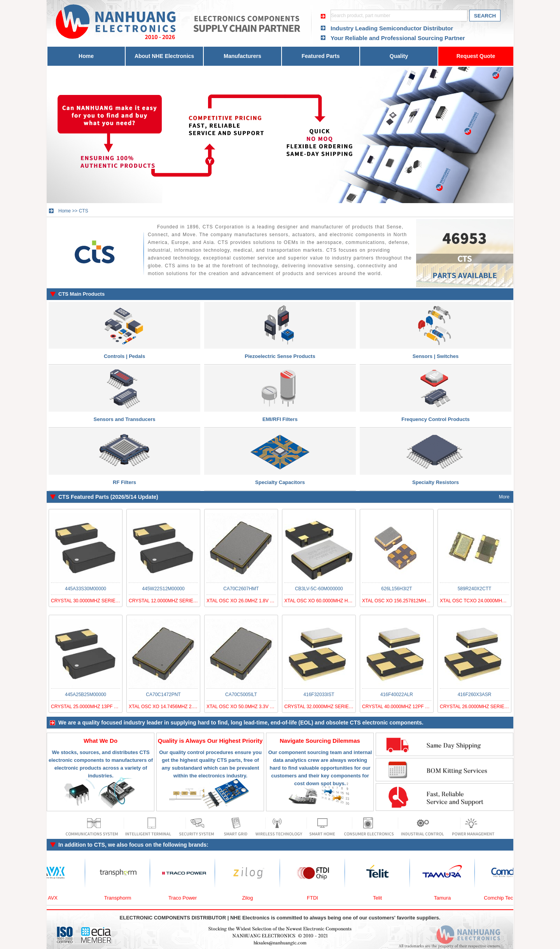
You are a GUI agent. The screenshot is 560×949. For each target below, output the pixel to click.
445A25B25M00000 (86, 695)
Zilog (250, 898)
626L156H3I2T (396, 589)
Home (86, 56)
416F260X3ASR (475, 695)
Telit (380, 898)
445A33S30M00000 (86, 589)
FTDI (315, 898)
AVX (55, 898)
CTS (84, 211)
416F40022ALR (397, 695)
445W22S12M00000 (163, 589)
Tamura (445, 898)
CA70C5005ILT (241, 695)
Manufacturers (242, 56)
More (504, 497)
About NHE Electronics (164, 56)
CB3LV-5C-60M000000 (319, 589)
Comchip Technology (509, 898)
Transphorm (120, 898)
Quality (399, 56)
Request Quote (476, 56)
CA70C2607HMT (241, 589)
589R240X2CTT (475, 589)
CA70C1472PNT (163, 695)
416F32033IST (319, 695)
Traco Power (185, 898)
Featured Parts (320, 56)
